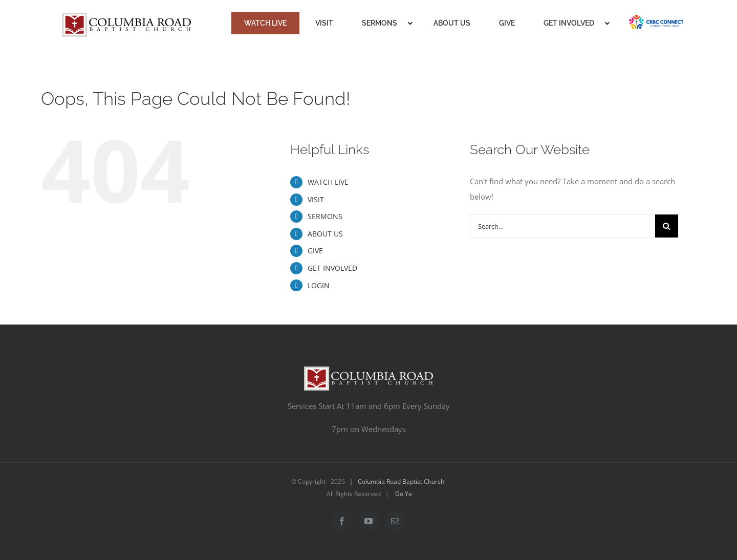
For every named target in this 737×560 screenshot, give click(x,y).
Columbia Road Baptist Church (401, 481)
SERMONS (325, 216)
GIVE (315, 251)
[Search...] (562, 226)
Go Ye (404, 494)
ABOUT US (325, 234)
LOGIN (319, 285)
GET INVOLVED (332, 268)
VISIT (316, 199)
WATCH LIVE (328, 182)
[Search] (667, 226)
